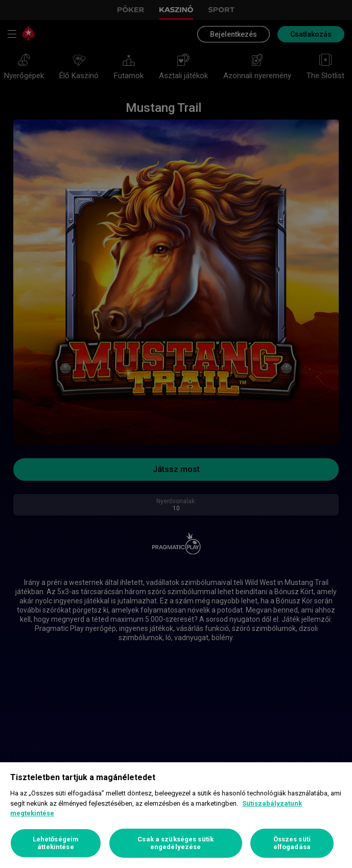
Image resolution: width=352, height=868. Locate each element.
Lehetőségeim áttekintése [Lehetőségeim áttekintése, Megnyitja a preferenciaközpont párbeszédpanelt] (56, 843)
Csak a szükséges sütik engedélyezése (175, 843)
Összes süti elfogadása (292, 843)
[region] (176, 815)
